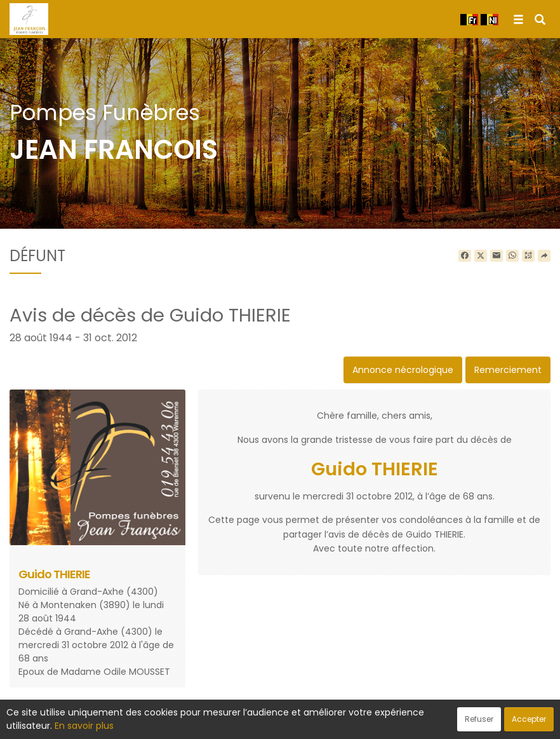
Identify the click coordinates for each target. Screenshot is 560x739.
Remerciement (508, 370)
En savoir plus (84, 726)
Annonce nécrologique (403, 370)
